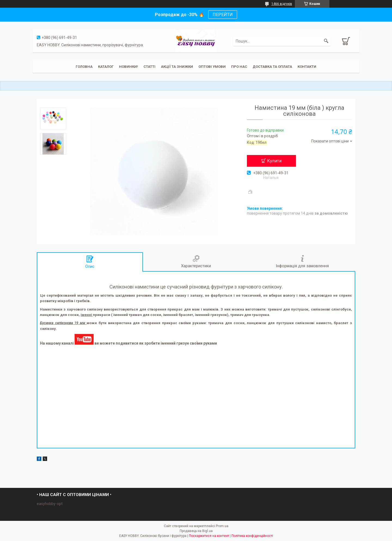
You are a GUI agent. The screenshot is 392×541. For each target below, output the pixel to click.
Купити (274, 161)
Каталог (106, 67)
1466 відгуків (282, 4)
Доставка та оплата (272, 67)
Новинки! (128, 67)
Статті (149, 67)
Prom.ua (222, 526)
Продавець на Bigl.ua (196, 531)
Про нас (239, 67)
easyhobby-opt (50, 504)
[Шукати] (326, 41)
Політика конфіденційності (252, 536)
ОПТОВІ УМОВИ (212, 67)
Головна (84, 67)
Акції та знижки (177, 67)
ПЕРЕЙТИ (223, 15)
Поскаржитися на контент (209, 536)
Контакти (307, 67)
